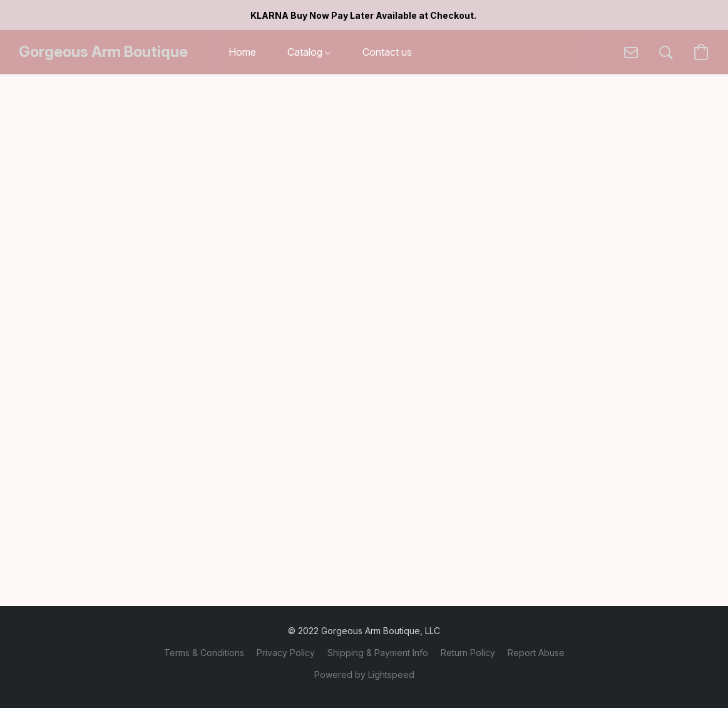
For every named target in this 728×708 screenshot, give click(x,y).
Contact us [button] (387, 52)
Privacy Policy (286, 653)
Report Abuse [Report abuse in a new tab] (536, 653)
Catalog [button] (309, 52)
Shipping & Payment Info (378, 653)
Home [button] (242, 52)
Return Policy (468, 653)
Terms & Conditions (204, 653)
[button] (103, 52)
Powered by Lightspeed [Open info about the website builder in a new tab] (364, 675)
